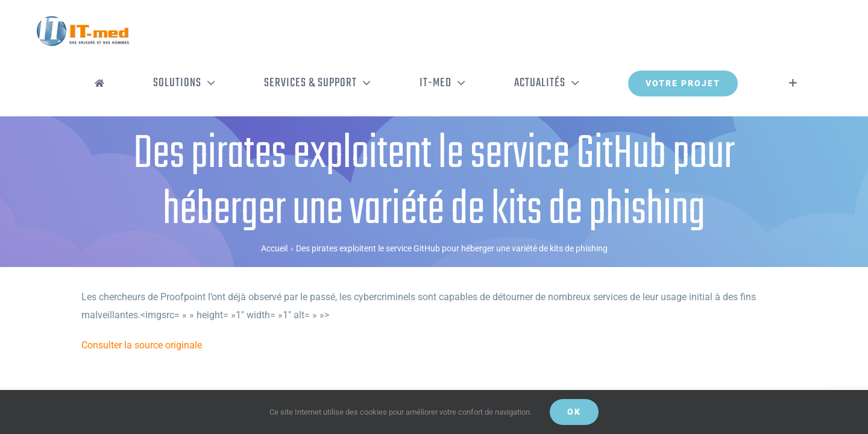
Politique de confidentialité (241, 373)
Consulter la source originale (142, 295)
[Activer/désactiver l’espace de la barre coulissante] (811, 33)
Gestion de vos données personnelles (407, 373)
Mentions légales (316, 373)
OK (574, 412)
